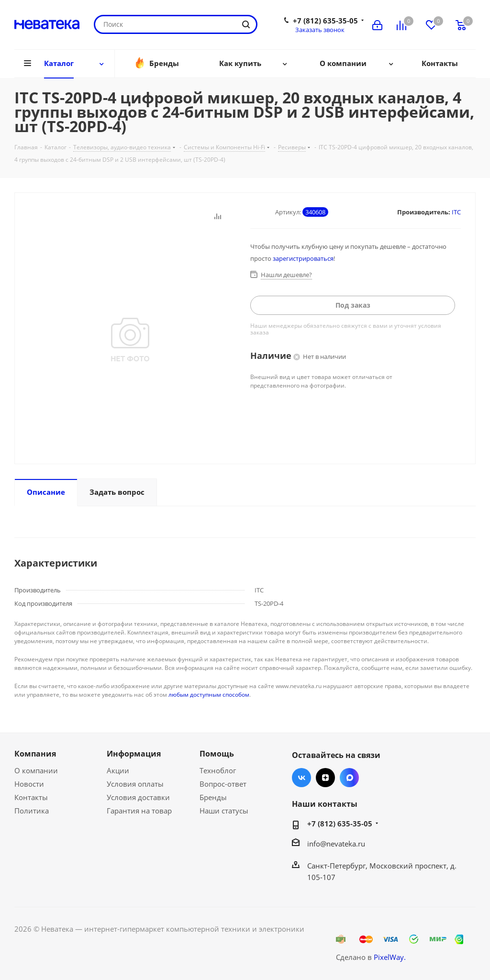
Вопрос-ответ (223, 784)
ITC (456, 212)
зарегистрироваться (303, 258)
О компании (36, 770)
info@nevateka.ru (336, 844)
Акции (118, 770)
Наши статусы (224, 811)
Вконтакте (301, 778)
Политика (32, 811)
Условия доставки (138, 797)
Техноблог (218, 770)
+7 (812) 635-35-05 (325, 21)
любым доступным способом (209, 695)
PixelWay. (390, 957)
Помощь (217, 754)
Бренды (213, 797)
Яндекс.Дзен (325, 778)
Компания (35, 754)
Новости (29, 784)
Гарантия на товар (139, 811)
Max (349, 778)
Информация (134, 754)
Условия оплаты (135, 784)
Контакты (31, 797)
